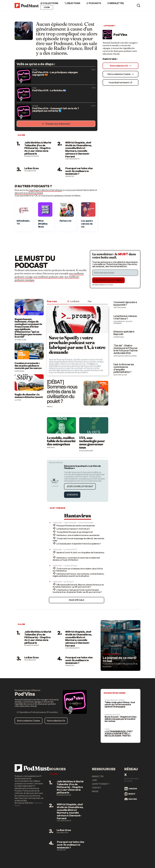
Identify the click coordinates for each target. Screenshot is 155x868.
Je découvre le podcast (80, 486)
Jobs (94, 780)
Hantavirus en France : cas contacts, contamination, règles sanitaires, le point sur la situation (78, 575)
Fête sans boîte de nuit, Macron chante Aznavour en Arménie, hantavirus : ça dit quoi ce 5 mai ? (78, 586)
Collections (49, 3)
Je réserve (72, 495)
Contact (97, 788)
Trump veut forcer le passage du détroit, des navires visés (78, 540)
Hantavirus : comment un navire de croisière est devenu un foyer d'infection (76, 559)
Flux (90, 301)
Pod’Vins (120, 35)
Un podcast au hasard (121, 82)
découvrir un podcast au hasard (29, 193)
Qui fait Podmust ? (101, 784)
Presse (95, 791)
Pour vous (52, 301)
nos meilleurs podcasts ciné (48, 277)
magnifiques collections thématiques (45, 190)
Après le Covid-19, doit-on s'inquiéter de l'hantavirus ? (78, 554)
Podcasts (94, 3)
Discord (131, 799)
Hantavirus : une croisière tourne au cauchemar (78, 535)
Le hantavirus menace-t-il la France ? (73, 529)
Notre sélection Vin (121, 66)
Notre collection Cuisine (121, 74)
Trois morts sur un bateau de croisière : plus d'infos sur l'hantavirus (78, 570)
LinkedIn (131, 789)
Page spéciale (77, 600)
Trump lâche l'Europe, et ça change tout (75, 532)
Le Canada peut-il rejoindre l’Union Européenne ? (79, 544)
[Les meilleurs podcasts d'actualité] (121, 645)
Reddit (130, 794)
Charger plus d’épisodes (56, 124)
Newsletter (115, 3)
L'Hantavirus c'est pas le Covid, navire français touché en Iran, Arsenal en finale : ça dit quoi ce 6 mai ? (77, 591)
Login (47, 7)
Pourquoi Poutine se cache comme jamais (76, 526)
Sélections (72, 3)
